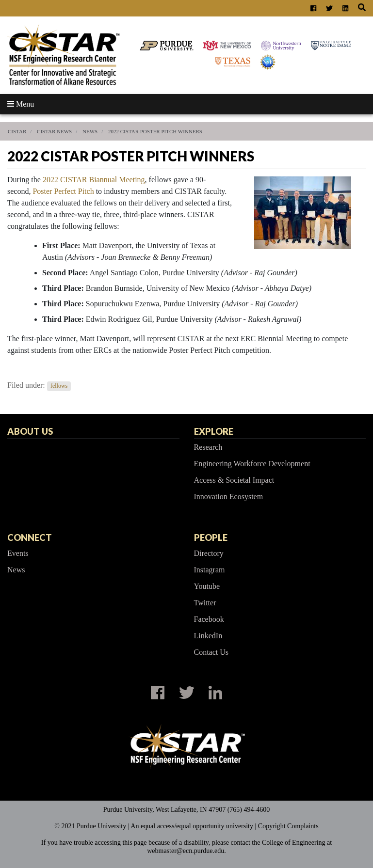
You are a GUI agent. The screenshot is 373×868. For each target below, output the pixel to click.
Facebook (209, 619)
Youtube (207, 586)
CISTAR (17, 131)
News (90, 131)
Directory (209, 553)
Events (18, 553)
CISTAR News (54, 131)
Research (208, 447)
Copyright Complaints (288, 826)
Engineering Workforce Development (252, 464)
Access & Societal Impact (234, 480)
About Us (30, 431)
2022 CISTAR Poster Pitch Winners (155, 131)
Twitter (205, 603)
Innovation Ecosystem (229, 497)
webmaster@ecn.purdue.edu (186, 851)
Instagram (210, 570)
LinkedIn (208, 636)
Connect (30, 537)
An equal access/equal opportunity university (192, 826)
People (211, 537)
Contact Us (211, 652)
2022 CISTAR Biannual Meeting (94, 180)
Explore (214, 431)
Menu (21, 104)
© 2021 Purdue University (90, 826)
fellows (59, 386)
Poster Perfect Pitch (63, 191)
